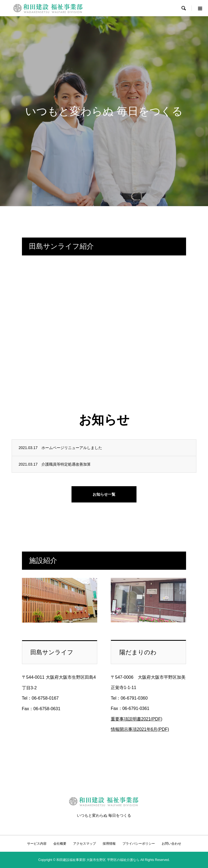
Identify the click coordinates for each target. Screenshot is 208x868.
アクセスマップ (84, 844)
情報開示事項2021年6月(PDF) (140, 729)
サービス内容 (37, 844)
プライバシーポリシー (139, 844)
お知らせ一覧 (104, 494)
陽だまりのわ (138, 652)
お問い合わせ (171, 844)
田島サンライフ (52, 652)
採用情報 (109, 844)
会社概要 (60, 844)
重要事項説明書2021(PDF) (136, 719)
